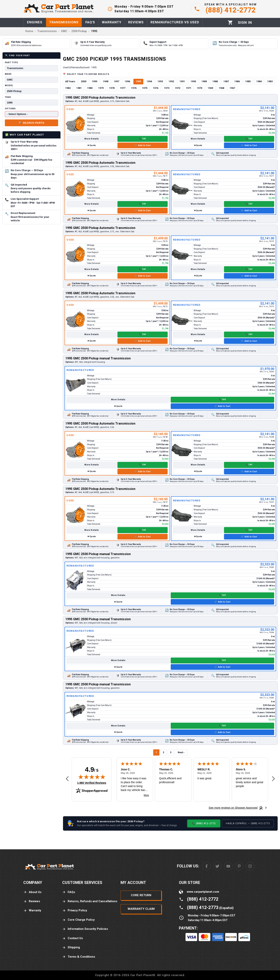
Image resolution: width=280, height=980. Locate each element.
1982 (68, 88)
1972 (178, 88)
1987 (226, 81)
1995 (138, 81)
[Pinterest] (239, 866)
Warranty (32, 910)
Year (8, 97)
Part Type (11, 63)
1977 (123, 88)
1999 (94, 81)
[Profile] (245, 23)
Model (9, 85)
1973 (167, 88)
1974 (156, 88)
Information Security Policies (85, 929)
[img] (92, 777)
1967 (232, 88)
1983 (270, 81)
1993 (160, 81)
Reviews (32, 901)
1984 (259, 81)
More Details (92, 139)
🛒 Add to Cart (143, 145)
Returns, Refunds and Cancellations (90, 901)
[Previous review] (67, 779)
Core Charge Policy (78, 920)
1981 (79, 88)
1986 (237, 81)
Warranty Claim (141, 909)
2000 (84, 81)
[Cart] (230, 22)
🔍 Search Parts (31, 123)
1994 (149, 81)
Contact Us (73, 938)
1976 (134, 88)
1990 (193, 81)
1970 (199, 88)
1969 (210, 88)
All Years (70, 81)
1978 (112, 88)
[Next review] (273, 779)
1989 (204, 81)
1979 (101, 88)
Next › (181, 752)
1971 (189, 88)
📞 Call (143, 139)
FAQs (69, 892)
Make (8, 74)
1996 (127, 81)
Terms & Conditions (79, 957)
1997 (116, 81)
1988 (215, 81)
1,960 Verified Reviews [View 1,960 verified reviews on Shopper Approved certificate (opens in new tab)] (92, 783)
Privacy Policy (75, 910)
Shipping (71, 947)
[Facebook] (206, 866)
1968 (221, 88)
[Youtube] (228, 866)
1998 (106, 81)
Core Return (141, 895)
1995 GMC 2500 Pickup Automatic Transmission (100, 98)
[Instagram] (250, 866)
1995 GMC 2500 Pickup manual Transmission (98, 358)
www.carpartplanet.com (203, 892)
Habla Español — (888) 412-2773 (248, 823)
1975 (145, 88)
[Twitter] (217, 866)
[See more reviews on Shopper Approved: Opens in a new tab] (233, 808)
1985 (248, 81)
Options (10, 109)
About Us (32, 892)
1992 (171, 81)
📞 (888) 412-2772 (204, 823)
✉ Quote (92, 145)
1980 (90, 88)
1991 (182, 81)
